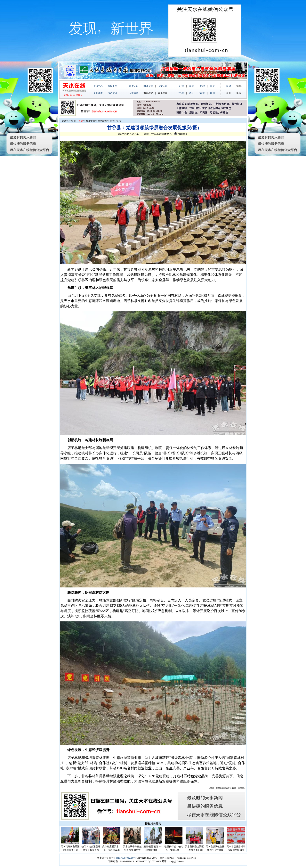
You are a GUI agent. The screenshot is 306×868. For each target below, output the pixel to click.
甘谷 (112, 121)
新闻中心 (90, 121)
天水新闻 (102, 121)
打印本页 (181, 134)
